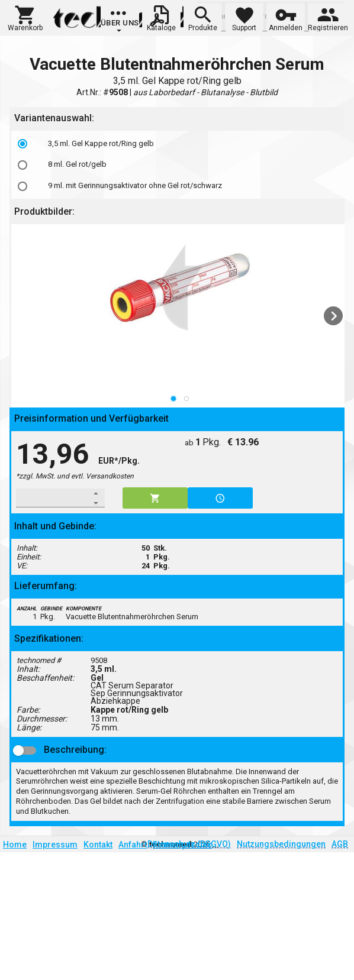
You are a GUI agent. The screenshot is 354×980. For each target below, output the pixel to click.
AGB (340, 844)
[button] (25, 17)
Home (15, 845)
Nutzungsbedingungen (281, 844)
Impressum (55, 845)
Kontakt (98, 845)
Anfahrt (133, 845)
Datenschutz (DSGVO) (189, 844)
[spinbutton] (52, 498)
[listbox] (179, 165)
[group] (120, 21)
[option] (179, 144)
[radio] (22, 144)
